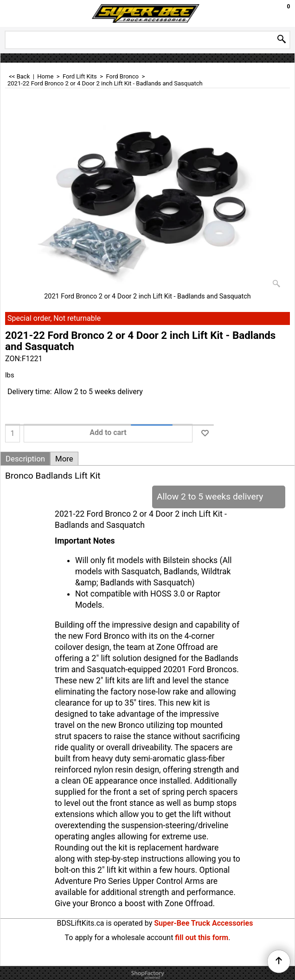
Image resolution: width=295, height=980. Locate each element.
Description (25, 459)
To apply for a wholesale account (119, 938)
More (64, 459)
